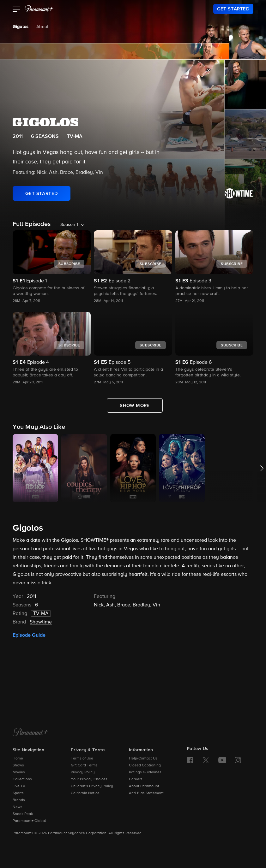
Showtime (41, 622)
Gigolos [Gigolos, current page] (21, 27)
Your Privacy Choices (89, 779)
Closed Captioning (145, 765)
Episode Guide (29, 635)
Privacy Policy (83, 772)
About (42, 27)
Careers (136, 779)
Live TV (19, 786)
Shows (18, 765)
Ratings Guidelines (145, 772)
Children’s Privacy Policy (92, 786)
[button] (17, 10)
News (18, 807)
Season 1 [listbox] (69, 225)
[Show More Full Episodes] (135, 405)
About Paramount (144, 786)
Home (18, 759)
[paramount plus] (39, 9)
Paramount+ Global (29, 821)
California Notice (85, 793)
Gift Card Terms (84, 765)
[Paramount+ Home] (30, 733)
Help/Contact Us (143, 759)
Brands (19, 800)
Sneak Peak (23, 814)
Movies (19, 772)
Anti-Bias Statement (146, 793)
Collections (22, 779)
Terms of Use (82, 759)
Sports (18, 793)
